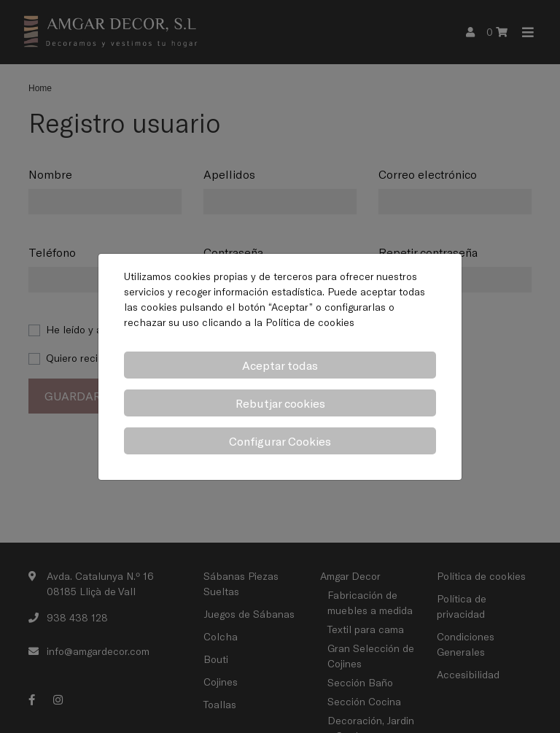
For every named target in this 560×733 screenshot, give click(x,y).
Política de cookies (310, 322)
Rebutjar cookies (280, 403)
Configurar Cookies (280, 441)
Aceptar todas (280, 365)
